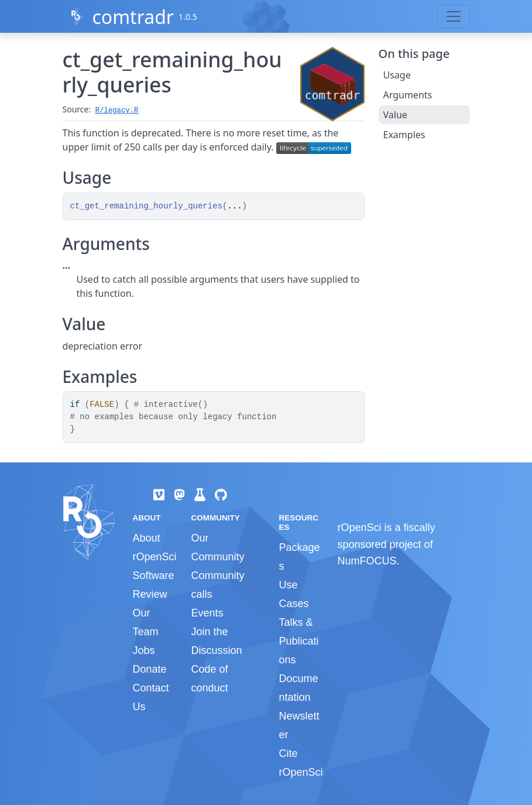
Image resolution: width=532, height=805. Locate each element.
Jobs (144, 650)
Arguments (408, 95)
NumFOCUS (367, 561)
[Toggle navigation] (454, 16)
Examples (404, 135)
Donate (150, 669)
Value (395, 115)
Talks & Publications (298, 641)
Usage (397, 75)
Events (207, 613)
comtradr (133, 17)
